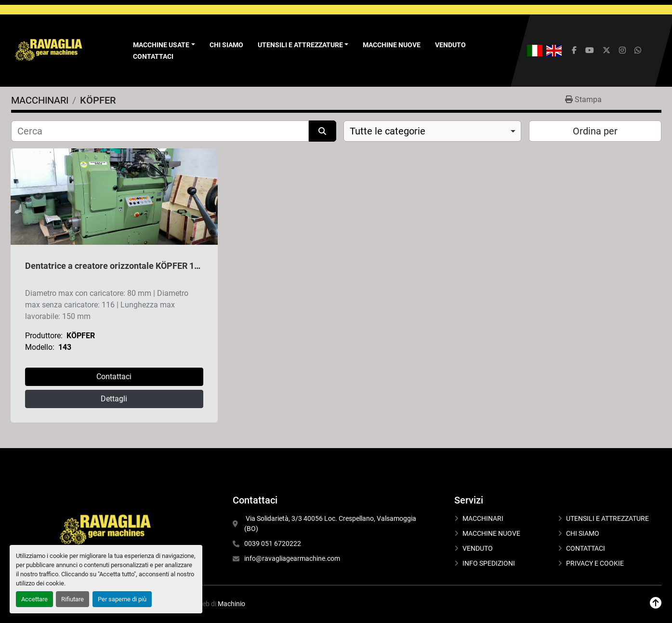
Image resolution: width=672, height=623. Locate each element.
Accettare (34, 599)
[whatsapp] (638, 51)
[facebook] (574, 51)
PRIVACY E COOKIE (595, 563)
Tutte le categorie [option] (388, 131)
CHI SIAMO (226, 45)
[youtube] (590, 51)
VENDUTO (450, 45)
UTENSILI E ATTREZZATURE (300, 45)
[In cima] (656, 603)
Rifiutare (72, 599)
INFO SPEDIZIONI (489, 563)
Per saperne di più (122, 599)
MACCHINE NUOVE (392, 45)
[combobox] (432, 131)
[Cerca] (160, 131)
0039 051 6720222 (273, 543)
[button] (164, 45)
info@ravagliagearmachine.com (292, 558)
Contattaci (114, 377)
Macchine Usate (161, 45)
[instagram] (622, 51)
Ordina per (595, 131)
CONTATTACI (153, 56)
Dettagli (114, 399)
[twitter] (606, 51)
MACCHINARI (483, 518)
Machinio (231, 604)
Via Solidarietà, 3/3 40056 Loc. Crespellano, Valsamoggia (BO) (331, 524)
